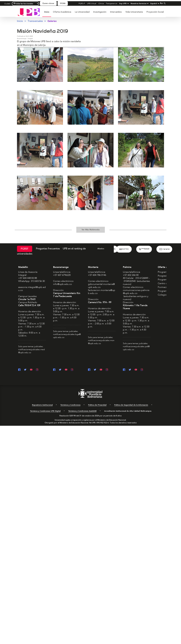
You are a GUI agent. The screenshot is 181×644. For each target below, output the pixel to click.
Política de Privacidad (97, 405)
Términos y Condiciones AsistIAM (82, 411)
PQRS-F (82, 3)
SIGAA (63, 3)
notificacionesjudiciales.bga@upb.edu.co (67, 336)
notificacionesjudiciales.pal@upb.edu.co (136, 348)
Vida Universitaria (134, 12)
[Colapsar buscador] (164, 3)
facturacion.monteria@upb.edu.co (102, 292)
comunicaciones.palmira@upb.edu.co (136, 292)
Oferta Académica (62, 12)
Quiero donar (48, 3)
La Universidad (82, 12)
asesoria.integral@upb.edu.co (32, 289)
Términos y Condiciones (70, 405)
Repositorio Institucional (42, 405)
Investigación (100, 12)
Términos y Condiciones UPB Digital (45, 411)
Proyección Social (155, 12)
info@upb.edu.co (63, 284)
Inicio (47, 12)
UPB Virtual (92, 3)
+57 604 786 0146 (97, 275)
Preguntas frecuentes (48, 249)
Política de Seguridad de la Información (131, 405)
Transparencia (112, 3)
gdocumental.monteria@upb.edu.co (101, 286)
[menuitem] (47, 14)
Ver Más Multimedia (91, 230)
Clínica (101, 3)
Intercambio (116, 12)
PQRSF (25, 249)
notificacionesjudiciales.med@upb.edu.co (31, 351)
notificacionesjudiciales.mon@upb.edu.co (101, 342)
